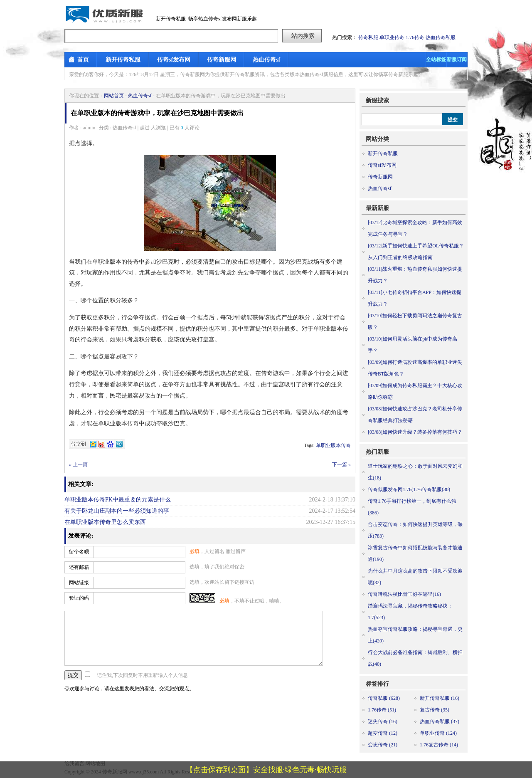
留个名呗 (79, 552)
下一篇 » (341, 464)
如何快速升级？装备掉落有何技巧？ (415, 432)
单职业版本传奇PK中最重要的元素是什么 (118, 500)
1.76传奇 (415, 37)
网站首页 (114, 96)
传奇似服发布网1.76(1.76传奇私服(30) (409, 489)
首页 (83, 60)
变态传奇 (383, 745)
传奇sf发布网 (174, 60)
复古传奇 (435, 710)
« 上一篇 (78, 464)
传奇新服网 (222, 60)
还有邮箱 (79, 567)
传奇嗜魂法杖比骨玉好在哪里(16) (404, 594)
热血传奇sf (266, 60)
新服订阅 (457, 59)
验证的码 (79, 598)
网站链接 (79, 583)
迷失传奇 (383, 721)
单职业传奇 (392, 37)
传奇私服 (368, 37)
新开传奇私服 (123, 60)
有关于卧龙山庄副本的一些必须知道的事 (117, 511)
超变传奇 (383, 733)
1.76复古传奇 (439, 745)
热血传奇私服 (441, 37)
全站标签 (436, 59)
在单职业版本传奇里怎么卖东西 (105, 522)
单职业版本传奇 (333, 445)
